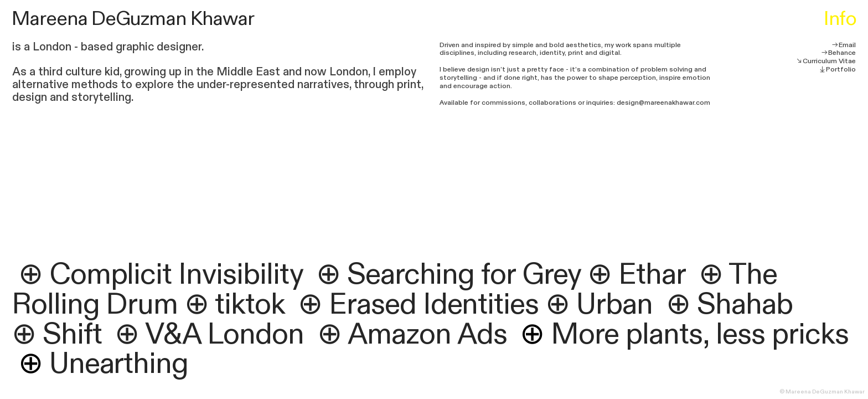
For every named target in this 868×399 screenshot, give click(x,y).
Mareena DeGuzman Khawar (133, 19)
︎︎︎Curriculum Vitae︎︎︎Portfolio (826, 65)
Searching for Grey (464, 275)
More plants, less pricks (684, 334)
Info (840, 19)
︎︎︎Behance (838, 53)
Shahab (748, 305)
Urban (614, 305)
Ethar (652, 275)
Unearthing (104, 364)
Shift (72, 334)
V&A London (224, 334)
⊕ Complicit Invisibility (161, 275)
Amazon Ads (427, 334)
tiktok (250, 305)
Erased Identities (434, 305)
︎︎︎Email (844, 45)
